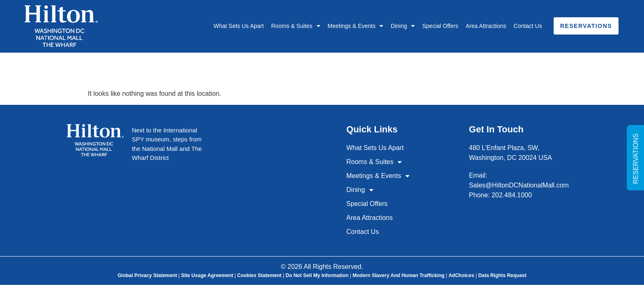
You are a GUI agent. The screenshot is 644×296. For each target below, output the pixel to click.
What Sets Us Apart (239, 26)
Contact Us (528, 26)
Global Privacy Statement (147, 275)
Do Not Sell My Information (317, 275)
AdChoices (461, 275)
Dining (403, 26)
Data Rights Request (502, 275)
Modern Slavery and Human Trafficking (398, 275)
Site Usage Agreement (207, 275)
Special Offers (440, 26)
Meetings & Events (356, 26)
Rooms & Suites (296, 26)
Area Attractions (486, 26)
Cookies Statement (260, 275)
